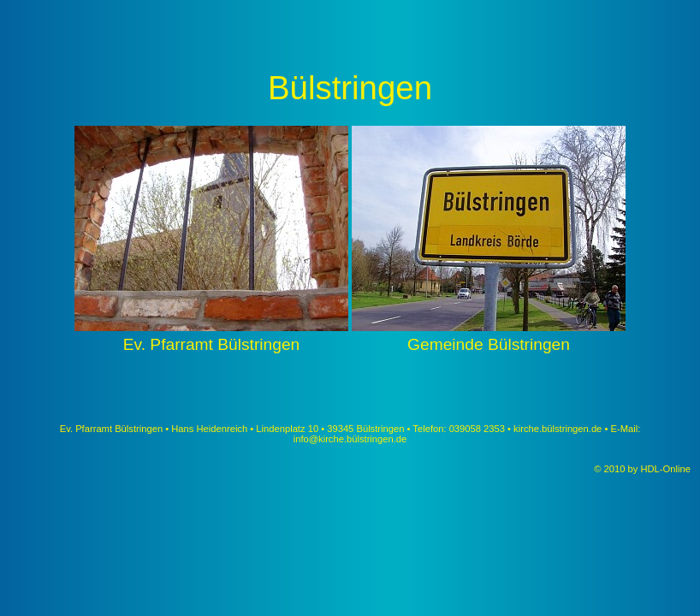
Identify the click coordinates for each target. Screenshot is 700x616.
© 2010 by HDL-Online (644, 469)
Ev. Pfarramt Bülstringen (211, 335)
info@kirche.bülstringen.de (350, 439)
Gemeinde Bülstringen (489, 335)
